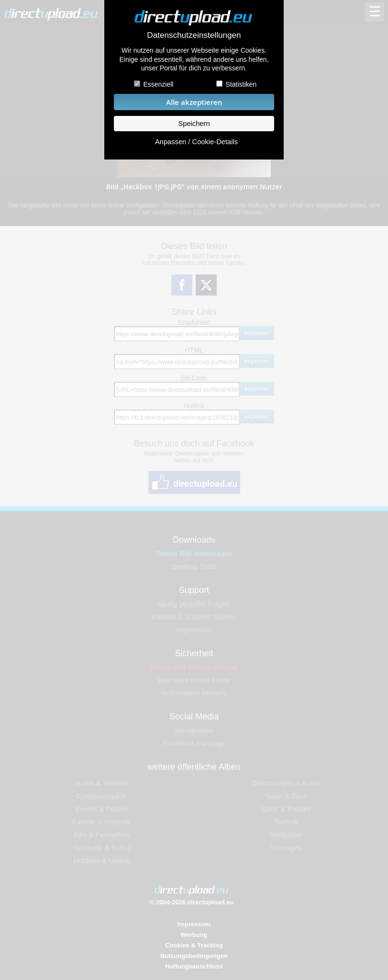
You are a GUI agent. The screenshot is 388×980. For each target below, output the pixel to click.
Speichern (194, 124)
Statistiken (241, 84)
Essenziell (158, 84)
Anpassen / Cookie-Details (196, 142)
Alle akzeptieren (194, 102)
